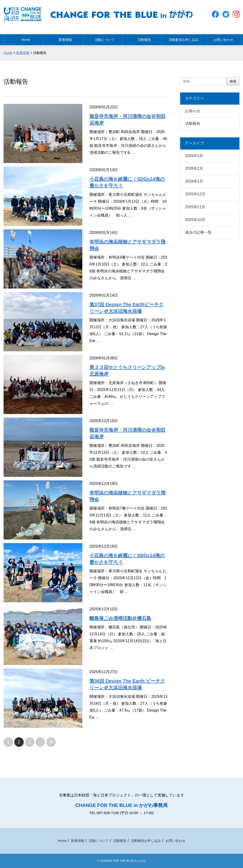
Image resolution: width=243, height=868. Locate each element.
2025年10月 (195, 220)
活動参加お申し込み (182, 38)
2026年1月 (194, 181)
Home (23, 38)
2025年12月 (195, 194)
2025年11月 (195, 207)
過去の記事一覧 (198, 232)
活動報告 (142, 38)
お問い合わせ (221, 38)
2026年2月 (194, 168)
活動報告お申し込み (146, 841)
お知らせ (193, 111)
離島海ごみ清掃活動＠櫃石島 (120, 618)
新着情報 (63, 38)
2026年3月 (194, 156)
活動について (103, 38)
